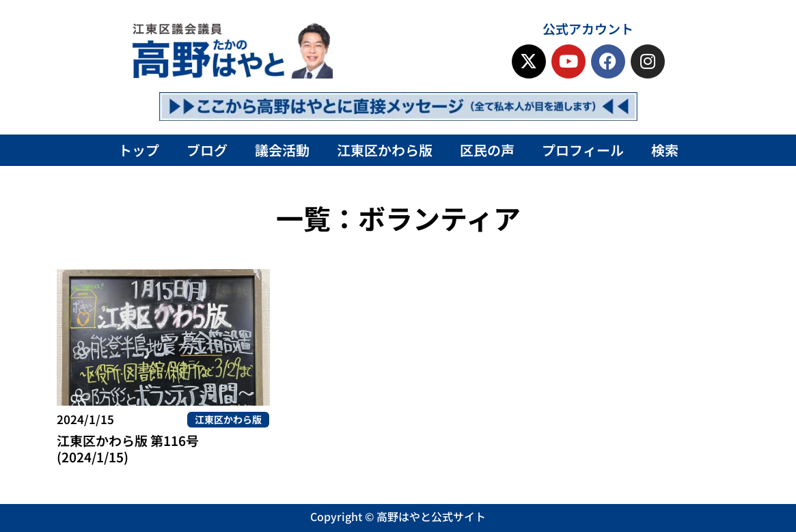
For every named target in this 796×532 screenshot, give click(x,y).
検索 (665, 150)
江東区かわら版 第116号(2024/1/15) (128, 448)
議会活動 (282, 150)
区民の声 (487, 150)
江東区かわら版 (385, 150)
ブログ (207, 150)
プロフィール (583, 150)
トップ (139, 150)
